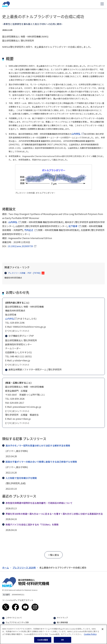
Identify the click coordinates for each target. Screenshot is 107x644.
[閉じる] (103, 631)
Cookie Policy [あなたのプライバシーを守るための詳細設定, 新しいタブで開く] (90, 636)
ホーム (6, 568)
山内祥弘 (76, 134)
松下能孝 (73, 226)
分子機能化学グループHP (20, 336)
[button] (53, 555)
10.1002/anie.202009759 (20, 246)
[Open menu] (102, 4)
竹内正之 (29, 230)
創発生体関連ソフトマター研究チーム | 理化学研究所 (34, 369)
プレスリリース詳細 (23, 273)
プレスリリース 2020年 (24, 568)
